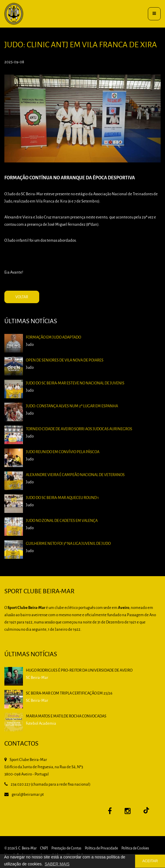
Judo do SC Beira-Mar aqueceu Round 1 (65, 500)
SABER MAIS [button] (57, 864)
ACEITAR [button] (150, 861)
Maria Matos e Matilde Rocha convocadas (66, 716)
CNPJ (44, 848)
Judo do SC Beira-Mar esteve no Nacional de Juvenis (76, 402)
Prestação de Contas (66, 848)
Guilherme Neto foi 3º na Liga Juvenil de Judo (70, 539)
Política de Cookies (135, 848)
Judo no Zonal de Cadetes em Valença (65, 519)
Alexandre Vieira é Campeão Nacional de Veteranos (76, 480)
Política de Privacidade (101, 848)
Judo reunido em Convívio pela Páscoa (66, 461)
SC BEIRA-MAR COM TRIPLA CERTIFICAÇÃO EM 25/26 (69, 694)
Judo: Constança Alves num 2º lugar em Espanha (73, 421)
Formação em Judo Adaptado (58, 362)
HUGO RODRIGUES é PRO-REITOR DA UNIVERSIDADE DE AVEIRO (79, 671)
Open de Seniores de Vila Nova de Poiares (67, 382)
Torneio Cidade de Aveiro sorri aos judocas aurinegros (80, 441)
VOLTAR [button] (22, 297)
